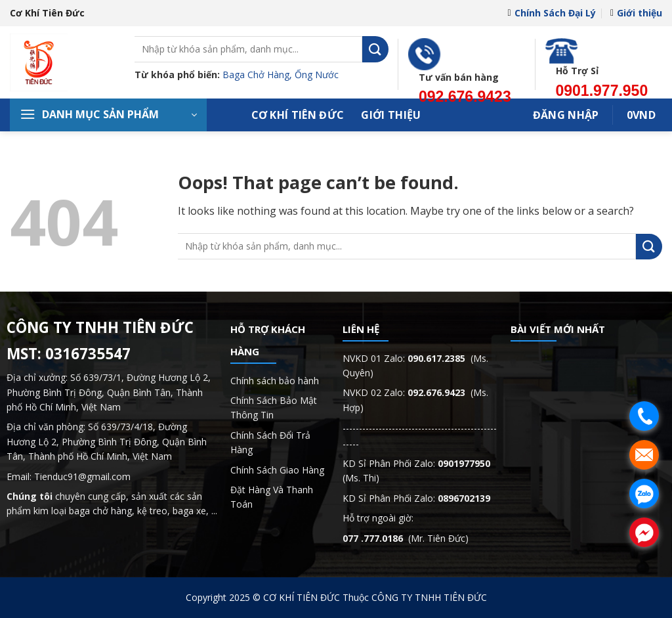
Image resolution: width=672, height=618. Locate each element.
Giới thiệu (636, 13)
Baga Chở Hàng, (259, 75)
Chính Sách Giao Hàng (277, 470)
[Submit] (375, 49)
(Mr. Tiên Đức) (406, 538)
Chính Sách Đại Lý (551, 13)
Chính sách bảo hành (275, 381)
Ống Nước (317, 75)
